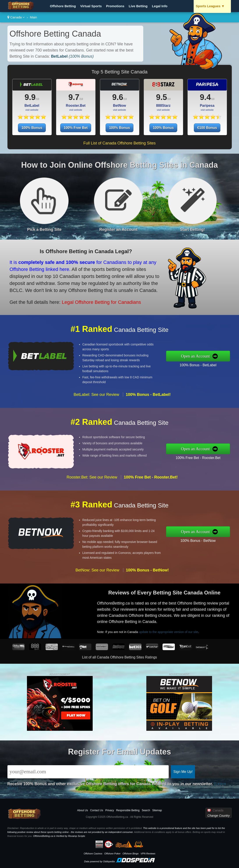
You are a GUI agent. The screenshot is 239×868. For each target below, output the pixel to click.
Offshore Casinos (93, 854)
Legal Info (160, 6)
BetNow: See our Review (97, 591)
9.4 (205, 97)
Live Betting (138, 6)
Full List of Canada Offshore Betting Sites (120, 143)
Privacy (110, 810)
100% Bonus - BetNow (218, 537)
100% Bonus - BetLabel (218, 362)
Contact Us (96, 810)
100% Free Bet (76, 128)
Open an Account (217, 356)
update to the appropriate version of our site (187, 624)
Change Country (219, 816)
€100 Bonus (207, 128)
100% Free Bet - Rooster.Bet (219, 454)
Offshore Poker (112, 854)
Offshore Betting (63, 6)
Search (146, 810)
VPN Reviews (148, 854)
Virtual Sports (91, 6)
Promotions (115, 6)
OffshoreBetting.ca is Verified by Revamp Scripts (59, 836)
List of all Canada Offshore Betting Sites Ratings (119, 657)
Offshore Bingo (130, 854)
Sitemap (157, 810)
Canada (16, 17)
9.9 (30, 97)
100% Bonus (32, 128)
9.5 (161, 97)
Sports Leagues (210, 6)
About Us (82, 810)
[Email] (88, 772)
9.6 (118, 97)
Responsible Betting (128, 810)
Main (34, 17)
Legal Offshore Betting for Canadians (75, 293)
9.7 (74, 97)
